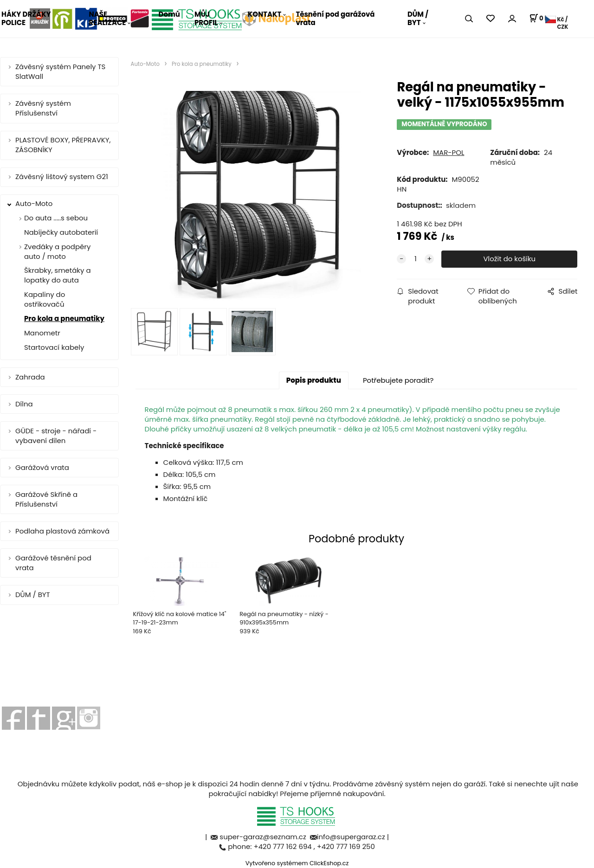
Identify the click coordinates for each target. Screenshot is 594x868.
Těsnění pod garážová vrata (335, 18)
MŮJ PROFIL (206, 18)
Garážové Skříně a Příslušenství (46, 499)
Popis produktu (314, 381)
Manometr (42, 333)
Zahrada (30, 377)
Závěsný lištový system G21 (62, 177)
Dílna (24, 404)
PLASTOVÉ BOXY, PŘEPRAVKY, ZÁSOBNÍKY (63, 145)
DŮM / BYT (418, 18)
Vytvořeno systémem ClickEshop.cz (297, 863)
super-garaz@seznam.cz (264, 837)
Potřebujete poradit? (398, 381)
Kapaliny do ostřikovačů (45, 299)
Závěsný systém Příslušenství (43, 108)
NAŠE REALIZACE (108, 18)
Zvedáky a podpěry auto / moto (57, 251)
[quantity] (415, 259)
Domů (169, 14)
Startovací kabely (54, 347)
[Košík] (540, 19)
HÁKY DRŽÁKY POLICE (26, 18)
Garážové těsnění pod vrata (53, 563)
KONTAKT (265, 14)
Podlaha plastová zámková (62, 531)
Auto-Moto (34, 203)
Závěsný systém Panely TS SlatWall (60, 71)
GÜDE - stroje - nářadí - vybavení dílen (56, 436)
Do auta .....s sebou (56, 218)
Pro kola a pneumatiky (64, 318)
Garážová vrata (42, 467)
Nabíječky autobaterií (61, 232)
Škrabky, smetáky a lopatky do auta (58, 275)
